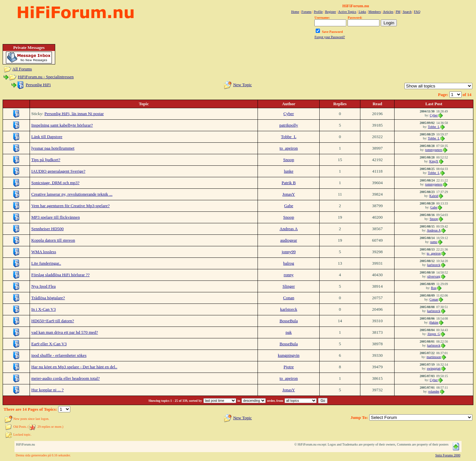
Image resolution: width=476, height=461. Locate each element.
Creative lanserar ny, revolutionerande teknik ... (72, 194)
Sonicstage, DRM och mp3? (55, 183)
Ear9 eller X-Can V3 (49, 344)
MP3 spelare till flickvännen (56, 217)
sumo (434, 242)
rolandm (434, 391)
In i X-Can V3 (44, 309)
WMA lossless (44, 252)
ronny (289, 275)
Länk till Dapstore (47, 137)
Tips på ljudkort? (46, 160)
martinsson (434, 357)
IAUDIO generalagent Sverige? (58, 171)
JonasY (289, 194)
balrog (289, 263)
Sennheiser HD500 (47, 229)
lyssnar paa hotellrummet (53, 148)
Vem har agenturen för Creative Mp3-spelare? (70, 206)
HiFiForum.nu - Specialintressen (46, 77)
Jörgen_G (434, 334)
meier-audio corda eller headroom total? (65, 378)
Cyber (289, 114)
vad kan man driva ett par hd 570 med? (65, 332)
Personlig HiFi (38, 85)
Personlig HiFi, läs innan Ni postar (74, 114)
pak (289, 332)
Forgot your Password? (330, 37)
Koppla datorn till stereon (53, 240)
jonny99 (289, 252)
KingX (434, 161)
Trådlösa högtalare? (48, 298)
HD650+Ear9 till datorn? (53, 321)
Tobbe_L (434, 127)
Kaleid (434, 196)
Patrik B (289, 183)
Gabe (289, 206)
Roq (434, 288)
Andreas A (289, 229)
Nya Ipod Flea (43, 286)
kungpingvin (289, 355)
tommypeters (434, 150)
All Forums (22, 69)
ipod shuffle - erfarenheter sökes (59, 355)
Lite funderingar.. (46, 263)
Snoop (289, 160)
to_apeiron (289, 148)
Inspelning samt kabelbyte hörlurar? (62, 125)
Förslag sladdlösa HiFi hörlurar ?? (60, 275)
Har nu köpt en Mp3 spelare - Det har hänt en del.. (74, 367)
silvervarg (434, 276)
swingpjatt (434, 368)
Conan (289, 298)
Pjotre (289, 367)
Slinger (289, 286)
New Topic (243, 85)
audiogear (289, 240)
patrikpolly (289, 125)
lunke (289, 171)
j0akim (434, 322)
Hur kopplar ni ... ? (47, 390)
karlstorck (434, 265)
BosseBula (289, 321)
